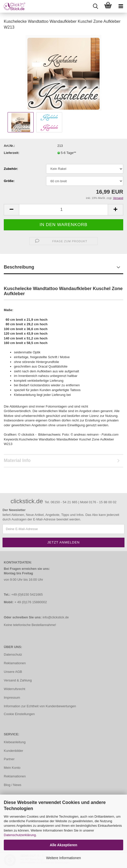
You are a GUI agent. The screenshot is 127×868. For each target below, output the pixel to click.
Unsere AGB (13, 672)
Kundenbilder (14, 751)
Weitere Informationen (63, 858)
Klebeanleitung (15, 742)
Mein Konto (12, 768)
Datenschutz (13, 654)
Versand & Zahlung (18, 680)
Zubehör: (11, 169)
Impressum (12, 698)
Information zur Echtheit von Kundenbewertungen (40, 706)
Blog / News (13, 785)
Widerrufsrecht (15, 689)
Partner (9, 759)
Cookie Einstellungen (19, 714)
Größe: (9, 181)
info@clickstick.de (56, 617)
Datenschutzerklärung (20, 835)
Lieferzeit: (12, 153)
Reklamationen (15, 663)
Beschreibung (19, 267)
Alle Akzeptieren (63, 845)
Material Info (17, 460)
